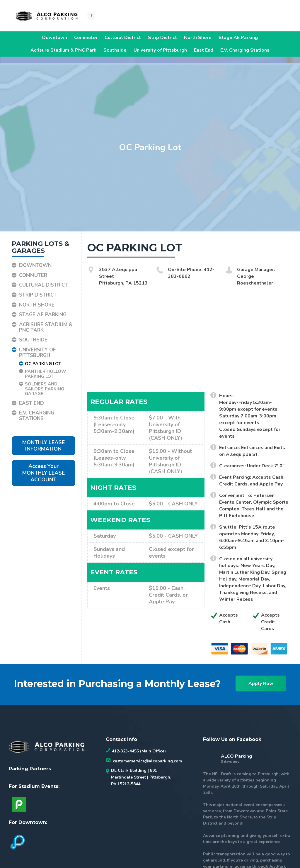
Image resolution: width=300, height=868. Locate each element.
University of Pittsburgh (160, 50)
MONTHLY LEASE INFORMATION (44, 439)
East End (204, 50)
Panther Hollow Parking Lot (46, 367)
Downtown (55, 38)
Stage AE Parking (238, 38)
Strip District (162, 38)
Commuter (86, 38)
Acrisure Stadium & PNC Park (63, 50)
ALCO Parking (236, 749)
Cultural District (123, 38)
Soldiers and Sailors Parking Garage (45, 382)
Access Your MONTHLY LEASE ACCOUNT (44, 466)
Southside (115, 50)
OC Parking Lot (43, 357)
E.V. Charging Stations (245, 50)
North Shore (198, 38)
